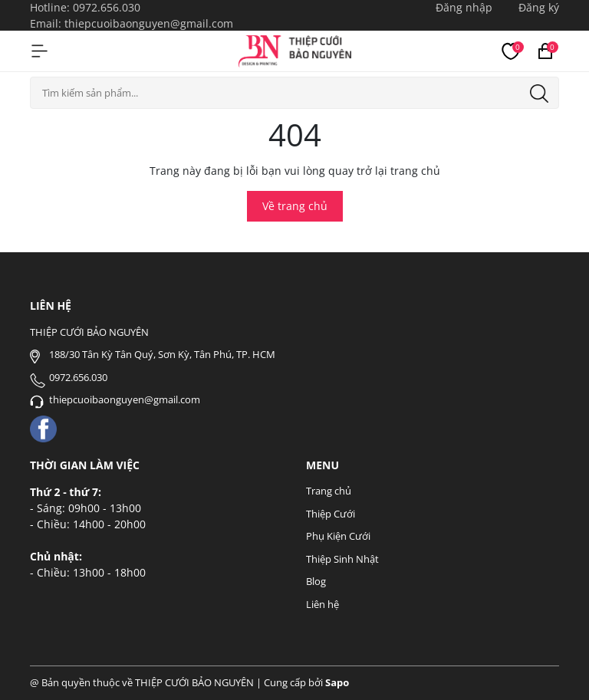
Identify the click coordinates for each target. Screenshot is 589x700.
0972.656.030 (107, 7)
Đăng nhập (464, 7)
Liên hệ (322, 604)
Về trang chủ (295, 206)
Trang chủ (329, 491)
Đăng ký (539, 7)
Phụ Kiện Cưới (338, 536)
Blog (316, 581)
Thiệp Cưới (331, 514)
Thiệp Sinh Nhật (342, 559)
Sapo (337, 682)
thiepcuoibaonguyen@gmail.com (149, 23)
